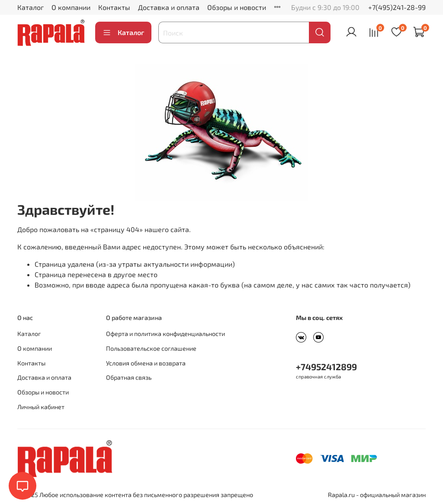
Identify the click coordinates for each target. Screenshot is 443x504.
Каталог (30, 7)
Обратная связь (129, 377)
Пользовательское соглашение (151, 348)
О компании (71, 7)
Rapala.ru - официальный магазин (377, 495)
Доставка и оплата (169, 7)
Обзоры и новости (237, 7)
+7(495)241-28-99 (397, 7)
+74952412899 (326, 367)
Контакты (114, 7)
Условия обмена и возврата (146, 363)
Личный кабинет (41, 407)
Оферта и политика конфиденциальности (165, 334)
